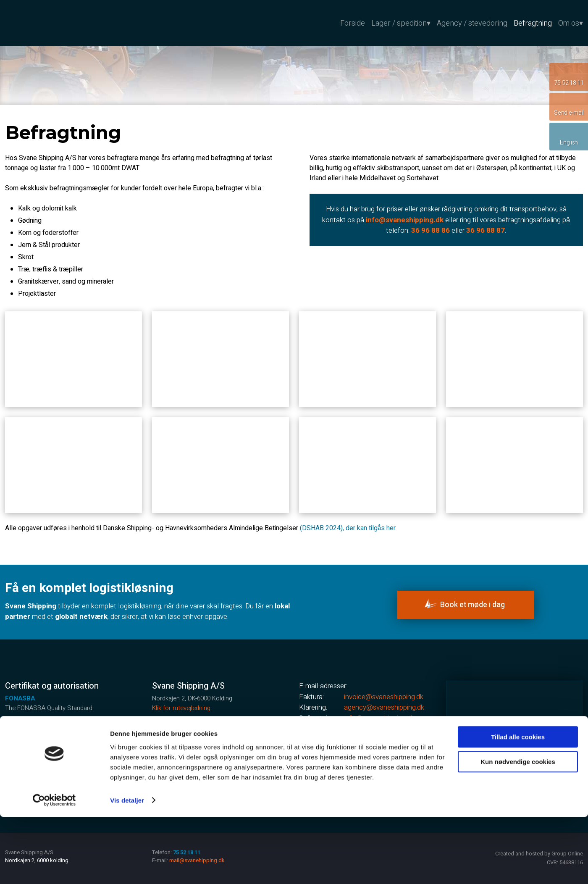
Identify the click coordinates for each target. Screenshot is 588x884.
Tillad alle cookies (518, 804)
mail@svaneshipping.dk (378, 729)
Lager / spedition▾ (401, 22)
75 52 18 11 (197, 746)
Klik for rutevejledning (181, 708)
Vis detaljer (127, 867)
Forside (353, 22)
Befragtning (533, 22)
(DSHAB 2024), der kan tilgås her (348, 528)
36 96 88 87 (486, 230)
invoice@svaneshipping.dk (384, 697)
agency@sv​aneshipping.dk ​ (384, 707)
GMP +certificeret (32, 727)
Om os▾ (571, 22)
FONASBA (20, 698)
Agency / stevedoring (472, 22)
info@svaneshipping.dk (379, 718)
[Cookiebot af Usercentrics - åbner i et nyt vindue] (54, 868)
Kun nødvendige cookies (518, 829)
